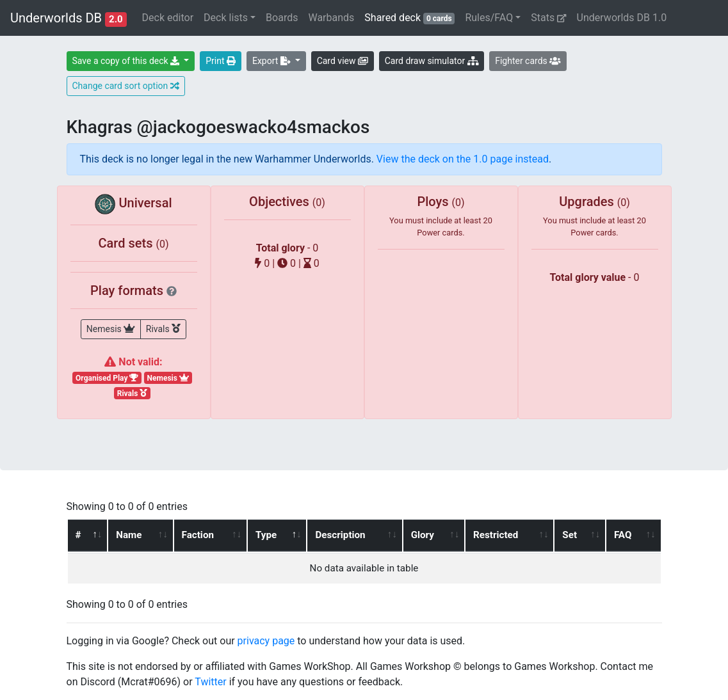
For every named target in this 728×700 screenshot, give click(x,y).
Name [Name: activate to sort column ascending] (129, 535)
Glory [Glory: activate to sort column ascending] (423, 535)
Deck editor (168, 18)
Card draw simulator (432, 61)
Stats (548, 18)
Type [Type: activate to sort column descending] (266, 535)
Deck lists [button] (226, 18)
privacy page (266, 641)
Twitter (210, 682)
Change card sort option (126, 86)
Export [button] (272, 61)
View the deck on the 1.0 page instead (463, 159)
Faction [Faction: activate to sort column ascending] (198, 535)
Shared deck (412, 17)
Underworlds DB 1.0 (622, 18)
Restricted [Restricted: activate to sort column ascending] (496, 535)
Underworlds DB (69, 19)
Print (221, 61)
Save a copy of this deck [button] (127, 61)
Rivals (163, 328)
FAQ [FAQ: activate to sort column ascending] (623, 535)
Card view (343, 61)
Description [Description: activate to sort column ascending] (340, 535)
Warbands (331, 18)
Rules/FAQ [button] (489, 18)
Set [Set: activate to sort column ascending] (570, 535)
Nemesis (111, 328)
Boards (282, 18)
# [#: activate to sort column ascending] (78, 535)
